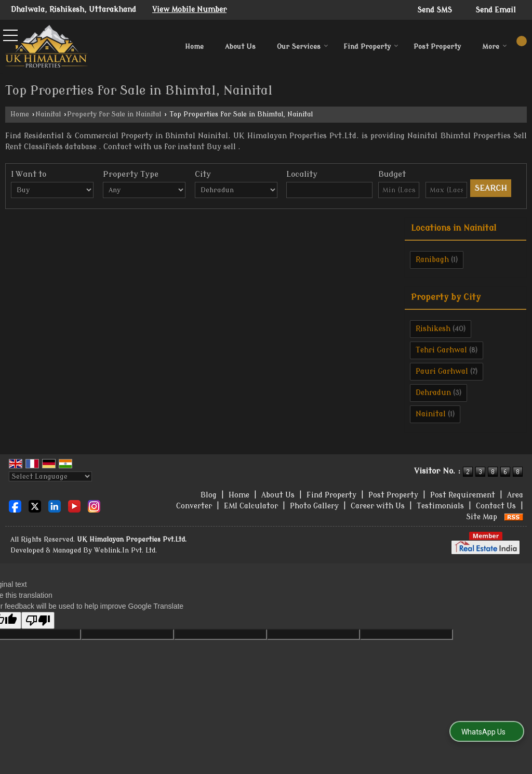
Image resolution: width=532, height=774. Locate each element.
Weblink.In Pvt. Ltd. (125, 550)
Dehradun (433, 393)
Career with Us (378, 506)
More (495, 47)
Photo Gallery (314, 506)
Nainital (48, 114)
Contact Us (496, 506)
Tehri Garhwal (441, 350)
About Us (240, 47)
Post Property (437, 47)
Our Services (303, 47)
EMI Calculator (251, 506)
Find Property (371, 47)
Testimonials (440, 506)
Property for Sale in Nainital (114, 114)
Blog (209, 495)
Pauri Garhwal (442, 371)
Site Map (482, 517)
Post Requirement (463, 495)
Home (194, 47)
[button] (189, 10)
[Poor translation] (38, 620)
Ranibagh (432, 260)
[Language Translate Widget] (50, 476)
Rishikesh (433, 329)
